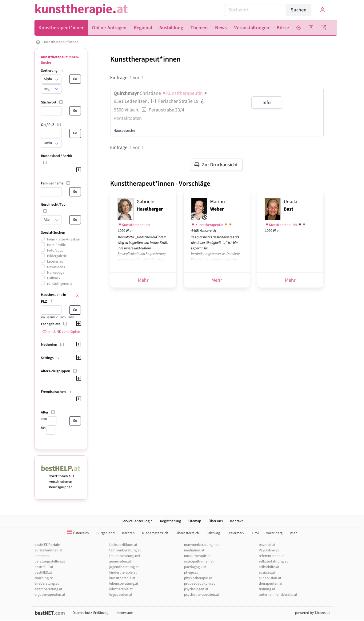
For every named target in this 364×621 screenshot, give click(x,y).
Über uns (216, 521)
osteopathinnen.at (199, 561)
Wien (294, 533)
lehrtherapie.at (121, 589)
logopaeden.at (121, 595)
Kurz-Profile (56, 245)
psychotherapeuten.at (202, 595)
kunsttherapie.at (122, 578)
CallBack (54, 278)
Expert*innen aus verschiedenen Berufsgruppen (61, 479)
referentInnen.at (272, 556)
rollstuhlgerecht (60, 284)
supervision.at (270, 578)
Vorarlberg (274, 533)
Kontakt (236, 521)
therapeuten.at (271, 584)
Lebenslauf (56, 262)
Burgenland (106, 533)
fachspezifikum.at (123, 545)
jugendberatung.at (124, 567)
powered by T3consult (312, 613)
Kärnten (128, 533)
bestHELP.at (44, 567)
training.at (267, 589)
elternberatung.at (48, 589)
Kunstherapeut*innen (61, 42)
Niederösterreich (155, 533)
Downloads (56, 267)
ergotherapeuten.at (50, 595)
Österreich (78, 533)
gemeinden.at (120, 561)
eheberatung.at (47, 584)
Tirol (255, 533)
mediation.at (194, 550)
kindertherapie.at (123, 573)
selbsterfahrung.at (273, 561)
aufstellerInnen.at (48, 550)
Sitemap (195, 521)
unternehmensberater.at (278, 595)
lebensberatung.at (124, 584)
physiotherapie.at (198, 578)
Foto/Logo (55, 250)
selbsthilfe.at (269, 567)
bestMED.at (43, 573)
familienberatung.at (125, 550)
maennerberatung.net (201, 545)
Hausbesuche (124, 131)
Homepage (56, 273)
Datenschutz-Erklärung (90, 613)
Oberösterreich (187, 533)
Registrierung (170, 521)
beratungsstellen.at (50, 561)
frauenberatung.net (125, 556)
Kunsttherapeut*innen (145, 59)
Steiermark (236, 533)
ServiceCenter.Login (137, 521)
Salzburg (213, 533)
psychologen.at (196, 589)
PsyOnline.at (269, 550)
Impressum (124, 613)
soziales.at (267, 573)
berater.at (42, 556)
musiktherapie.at (197, 556)
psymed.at (267, 545)
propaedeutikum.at (199, 584)
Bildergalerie (57, 256)
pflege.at (191, 573)
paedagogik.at (195, 567)
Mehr (143, 280)
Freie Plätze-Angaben (64, 239)
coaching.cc (44, 578)
